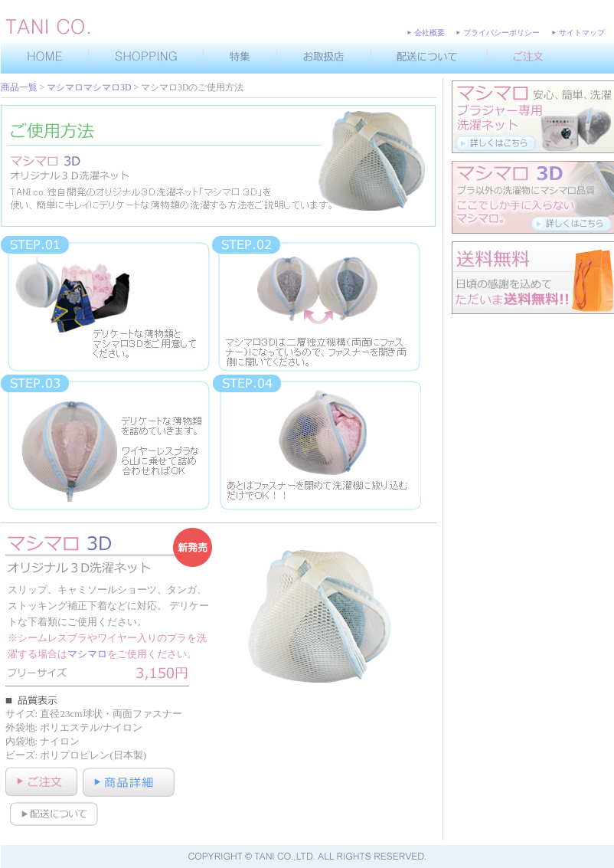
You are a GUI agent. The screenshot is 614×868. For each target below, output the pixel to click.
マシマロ (87, 654)
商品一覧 (19, 87)
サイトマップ (582, 33)
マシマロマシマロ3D (89, 87)
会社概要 (429, 33)
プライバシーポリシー (501, 33)
